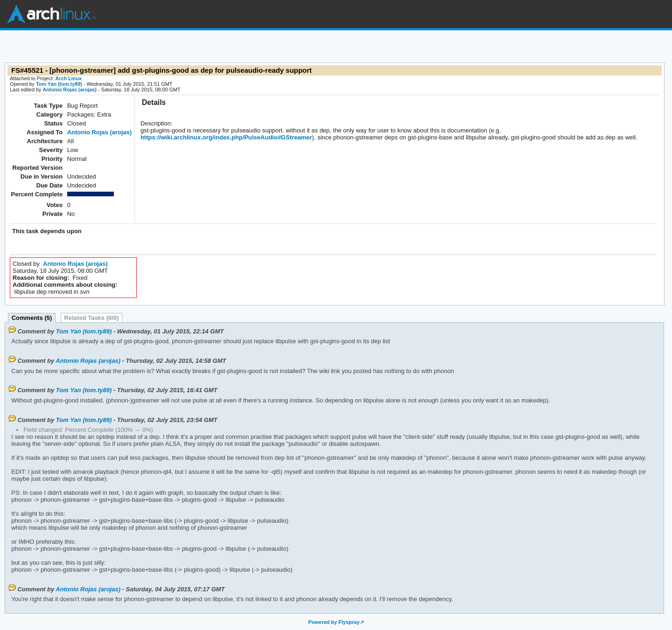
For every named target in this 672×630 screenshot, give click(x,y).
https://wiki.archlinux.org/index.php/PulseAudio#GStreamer (226, 137)
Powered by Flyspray (334, 622)
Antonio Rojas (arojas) (70, 90)
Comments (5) (32, 318)
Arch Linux (51, 14)
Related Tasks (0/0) (92, 318)
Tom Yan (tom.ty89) (59, 84)
